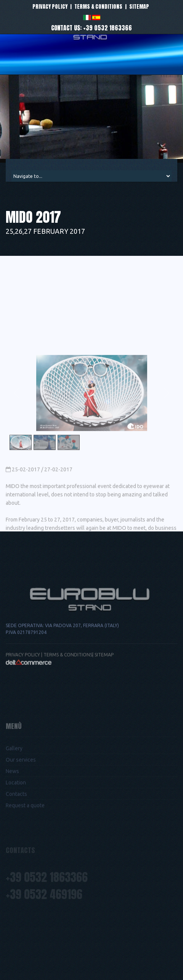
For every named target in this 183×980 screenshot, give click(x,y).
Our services (21, 781)
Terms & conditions (98, 7)
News (12, 793)
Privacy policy (50, 7)
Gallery (14, 770)
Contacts (16, 815)
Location (16, 804)
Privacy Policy (23, 676)
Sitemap (139, 7)
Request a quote (25, 827)
